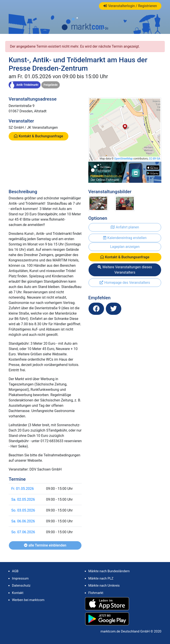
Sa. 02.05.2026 (23, 499)
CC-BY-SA (155, 159)
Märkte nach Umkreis (104, 586)
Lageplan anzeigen (125, 247)
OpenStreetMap (123, 159)
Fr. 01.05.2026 (23, 489)
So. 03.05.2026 (23, 510)
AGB (15, 571)
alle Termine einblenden (45, 545)
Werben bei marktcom (28, 600)
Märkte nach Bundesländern (109, 571)
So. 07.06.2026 (23, 532)
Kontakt (18, 593)
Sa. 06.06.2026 (23, 521)
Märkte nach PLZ (101, 578)
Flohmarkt (96, 593)
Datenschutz (21, 586)
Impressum (20, 578)
